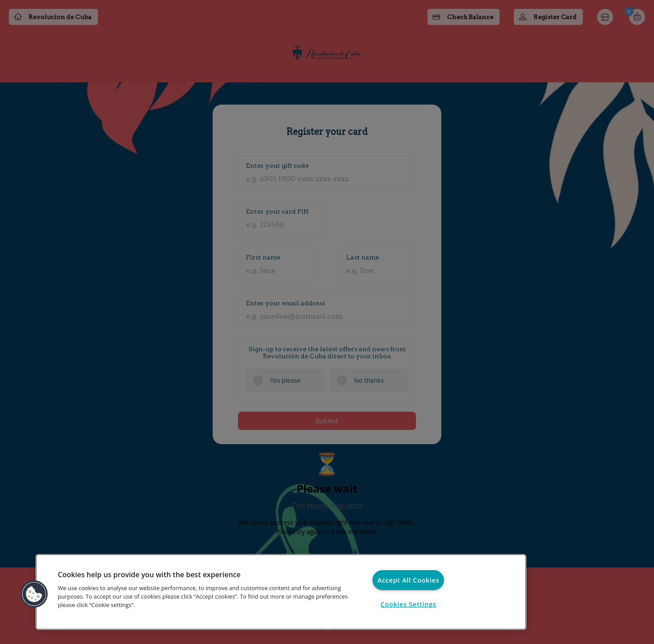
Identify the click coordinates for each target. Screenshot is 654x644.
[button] (34, 594)
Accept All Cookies (408, 580)
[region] (281, 592)
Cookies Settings (408, 604)
